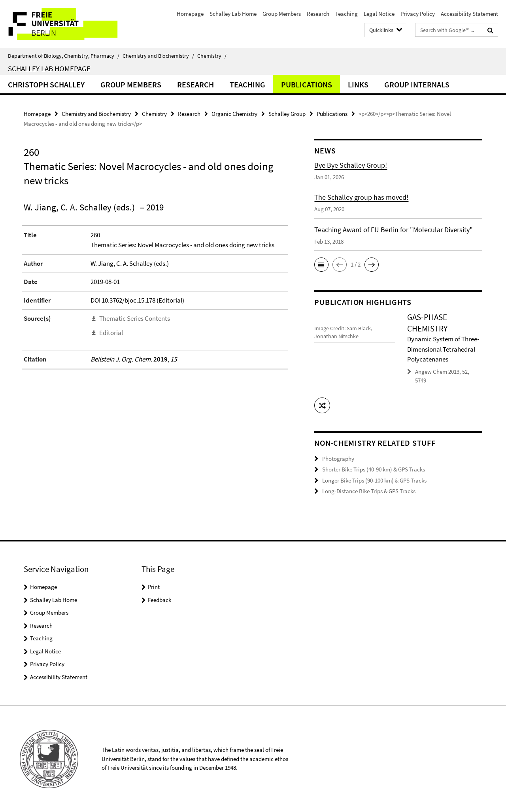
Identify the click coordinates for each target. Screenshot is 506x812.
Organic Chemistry (234, 114)
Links (358, 84)
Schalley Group (287, 114)
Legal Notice (379, 14)
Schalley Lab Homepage (49, 68)
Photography (338, 459)
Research (318, 14)
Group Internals (417, 84)
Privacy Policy (418, 14)
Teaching (346, 14)
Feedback (160, 600)
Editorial (111, 333)
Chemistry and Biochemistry (158, 56)
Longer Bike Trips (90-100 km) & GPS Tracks (374, 480)
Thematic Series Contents (135, 318)
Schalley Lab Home (233, 14)
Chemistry (212, 56)
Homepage (190, 14)
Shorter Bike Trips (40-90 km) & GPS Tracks (374, 469)
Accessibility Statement (469, 14)
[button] (321, 265)
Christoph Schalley (46, 84)
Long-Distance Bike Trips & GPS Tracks (369, 491)
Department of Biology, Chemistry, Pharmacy (64, 56)
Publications (307, 84)
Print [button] (154, 587)
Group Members (282, 14)
